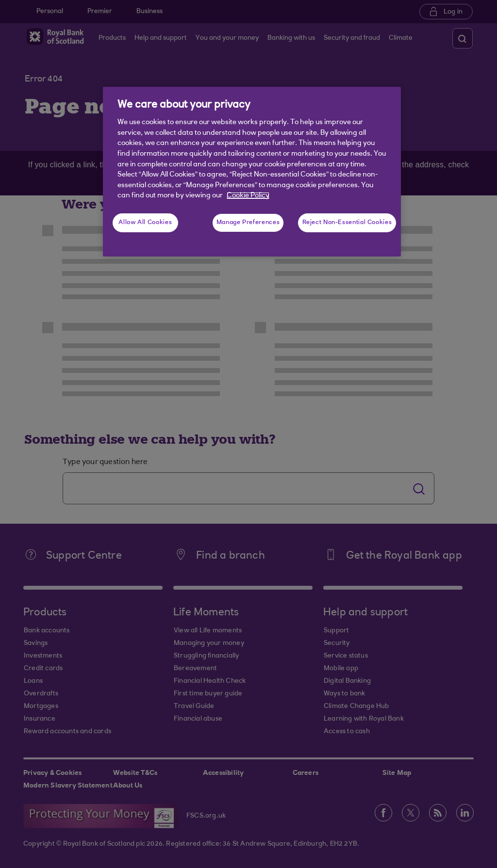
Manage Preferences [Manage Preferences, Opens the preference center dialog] (248, 223)
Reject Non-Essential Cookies (347, 223)
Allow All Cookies (145, 223)
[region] (252, 172)
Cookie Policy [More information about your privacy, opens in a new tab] (248, 196)
